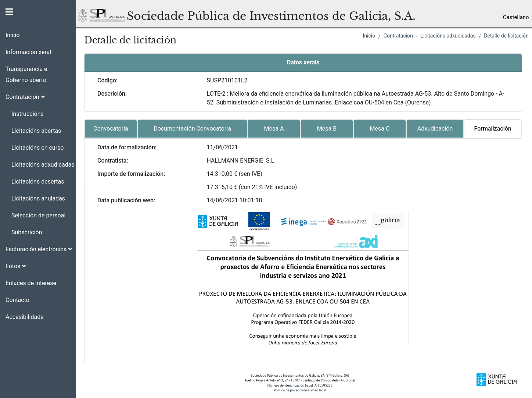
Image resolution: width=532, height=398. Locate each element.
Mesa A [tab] (274, 129)
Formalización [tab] (493, 129)
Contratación (398, 36)
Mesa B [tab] (327, 129)
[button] (38, 94)
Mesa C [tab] (380, 129)
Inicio (369, 36)
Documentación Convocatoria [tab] (192, 129)
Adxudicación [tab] (435, 129)
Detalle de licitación (506, 36)
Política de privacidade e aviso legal (300, 390)
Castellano (516, 17)
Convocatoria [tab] (111, 129)
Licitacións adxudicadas (448, 36)
